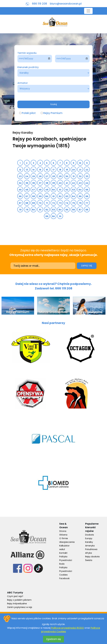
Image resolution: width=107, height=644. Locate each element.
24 (27, 176)
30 (67, 176)
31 (74, 176)
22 (87, 170)
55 (87, 190)
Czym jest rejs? (15, 596)
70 (40, 203)
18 (60, 170)
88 (87, 210)
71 (47, 203)
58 (34, 196)
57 (27, 196)
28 (54, 176)
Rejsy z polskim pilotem (19, 600)
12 (20, 170)
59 (40, 196)
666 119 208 (39, 4)
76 (80, 203)
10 (80, 163)
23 (20, 176)
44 (87, 183)
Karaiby (89, 542)
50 (54, 190)
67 (20, 203)
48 (40, 190)
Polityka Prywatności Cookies (66, 571)
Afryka (89, 553)
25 (34, 176)
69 (34, 203)
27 (47, 176)
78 (20, 210)
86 (74, 210)
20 (74, 170)
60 (47, 196)
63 (67, 196)
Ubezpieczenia (67, 542)
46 (27, 190)
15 (40, 170)
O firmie (64, 538)
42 (74, 183)
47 (33, 190)
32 (80, 176)
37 (40, 183)
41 (67, 183)
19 (67, 170)
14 (33, 170)
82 (47, 210)
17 (54, 170)
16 (47, 170)
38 (47, 183)
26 (40, 176)
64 (74, 196)
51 (60, 190)
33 (87, 176)
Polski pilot (29, 113)
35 (27, 183)
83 (54, 210)
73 (60, 203)
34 (20, 183)
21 (80, 170)
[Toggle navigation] (88, 11)
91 (60, 216)
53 (74, 190)
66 (87, 196)
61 (54, 196)
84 (60, 210)
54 (80, 190)
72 (54, 203)
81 (40, 210)
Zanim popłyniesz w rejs (20, 607)
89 (47, 216)
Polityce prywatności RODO (68, 628)
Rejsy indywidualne (17, 604)
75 (74, 203)
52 (67, 190)
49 (47, 190)
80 (33, 210)
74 (67, 203)
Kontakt (63, 553)
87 (80, 210)
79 (27, 210)
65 (80, 196)
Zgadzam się (54, 639)
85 (67, 210)
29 (60, 176)
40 (60, 183)
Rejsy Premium (53, 113)
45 (20, 190)
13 (27, 170)
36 (34, 183)
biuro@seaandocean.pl (66, 4)
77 (87, 203)
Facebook (64, 578)
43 (80, 183)
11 (87, 163)
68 (27, 203)
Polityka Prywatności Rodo (66, 560)
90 (54, 216)
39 (54, 183)
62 (60, 196)
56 (20, 196)
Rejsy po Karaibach (35, 139)
